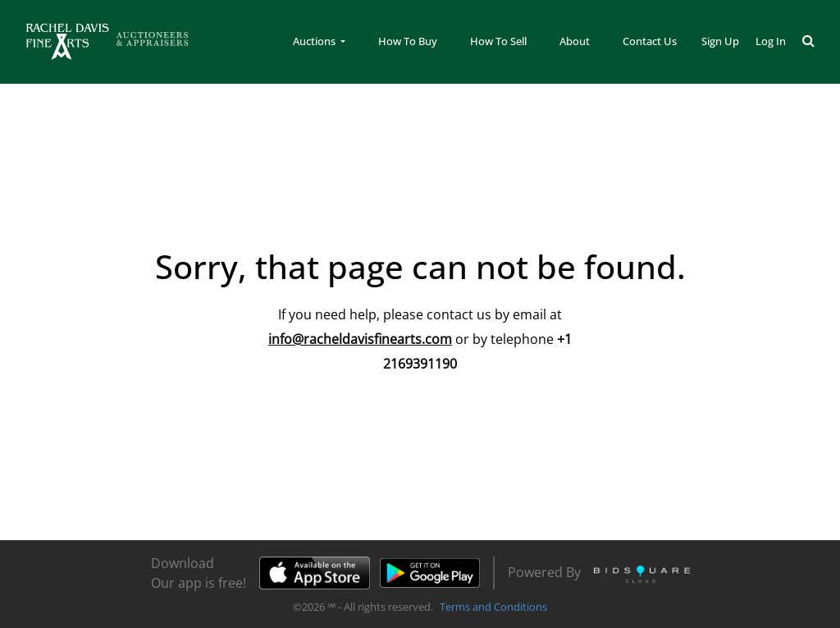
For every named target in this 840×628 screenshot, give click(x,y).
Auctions (315, 41)
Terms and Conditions (493, 607)
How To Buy (408, 41)
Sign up (720, 41)
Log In (771, 41)
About (575, 41)
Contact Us (650, 41)
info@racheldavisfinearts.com (360, 339)
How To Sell (498, 41)
